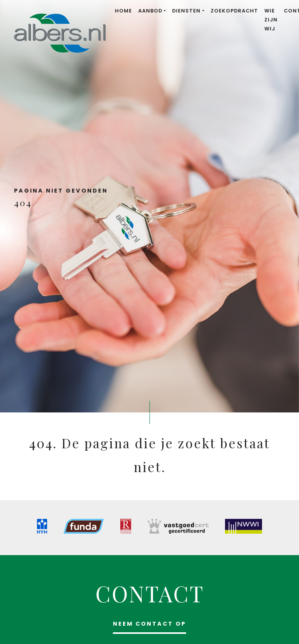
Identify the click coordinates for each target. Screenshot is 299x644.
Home (123, 11)
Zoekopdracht (234, 11)
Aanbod (150, 11)
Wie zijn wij (271, 20)
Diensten (186, 11)
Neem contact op (149, 624)
